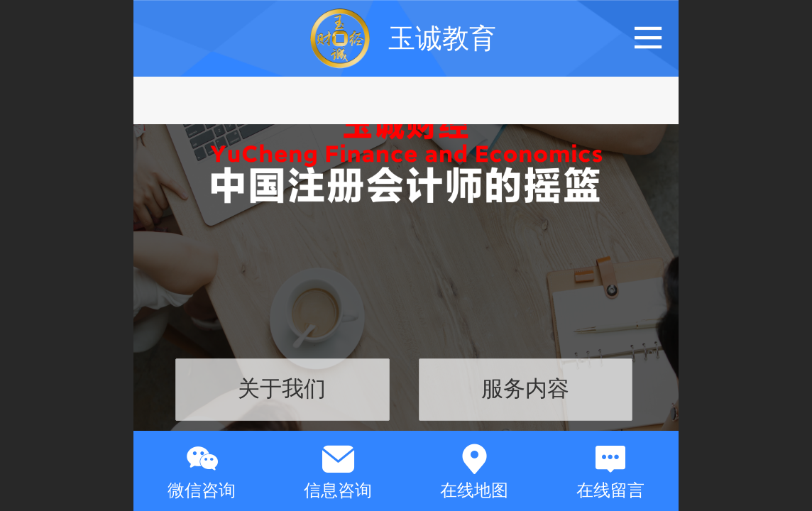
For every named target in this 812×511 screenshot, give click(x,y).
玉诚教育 (442, 38)
